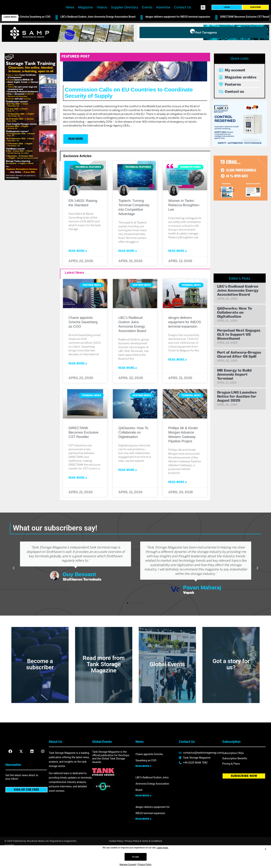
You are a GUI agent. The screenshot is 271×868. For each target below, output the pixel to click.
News (70, 14)
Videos (102, 14)
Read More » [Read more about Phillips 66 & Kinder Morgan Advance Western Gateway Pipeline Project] (178, 498)
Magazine (86, 14)
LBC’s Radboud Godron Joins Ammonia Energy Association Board (101, 33)
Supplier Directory (124, 14)
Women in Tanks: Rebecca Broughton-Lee (184, 221)
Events (147, 14)
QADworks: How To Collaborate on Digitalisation (133, 448)
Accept (135, 857)
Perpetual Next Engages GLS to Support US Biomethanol (239, 350)
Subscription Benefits (235, 774)
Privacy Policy (145, 865)
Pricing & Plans (231, 780)
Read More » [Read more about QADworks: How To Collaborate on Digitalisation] (128, 486)
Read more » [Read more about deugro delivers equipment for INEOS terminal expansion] (143, 835)
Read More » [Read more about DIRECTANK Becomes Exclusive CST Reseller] (78, 493)
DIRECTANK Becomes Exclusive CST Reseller (83, 448)
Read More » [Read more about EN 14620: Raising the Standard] (78, 266)
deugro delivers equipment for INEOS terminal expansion (181, 33)
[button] (203, 14)
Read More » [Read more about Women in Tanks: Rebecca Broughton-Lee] (178, 266)
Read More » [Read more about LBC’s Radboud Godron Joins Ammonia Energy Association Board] (128, 383)
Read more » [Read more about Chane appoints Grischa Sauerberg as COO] (143, 782)
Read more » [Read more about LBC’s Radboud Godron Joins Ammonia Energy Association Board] (143, 811)
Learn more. (163, 848)
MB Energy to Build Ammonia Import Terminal (234, 390)
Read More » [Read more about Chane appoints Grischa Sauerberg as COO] (78, 379)
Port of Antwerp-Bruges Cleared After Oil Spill (239, 370)
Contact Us (183, 14)
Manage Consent (128, 865)
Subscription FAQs (233, 769)
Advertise (163, 14)
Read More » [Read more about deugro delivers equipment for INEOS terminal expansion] (178, 375)
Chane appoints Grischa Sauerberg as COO (29, 33)
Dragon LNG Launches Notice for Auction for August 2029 (237, 412)
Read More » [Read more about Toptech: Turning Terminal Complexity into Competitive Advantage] (128, 266)
